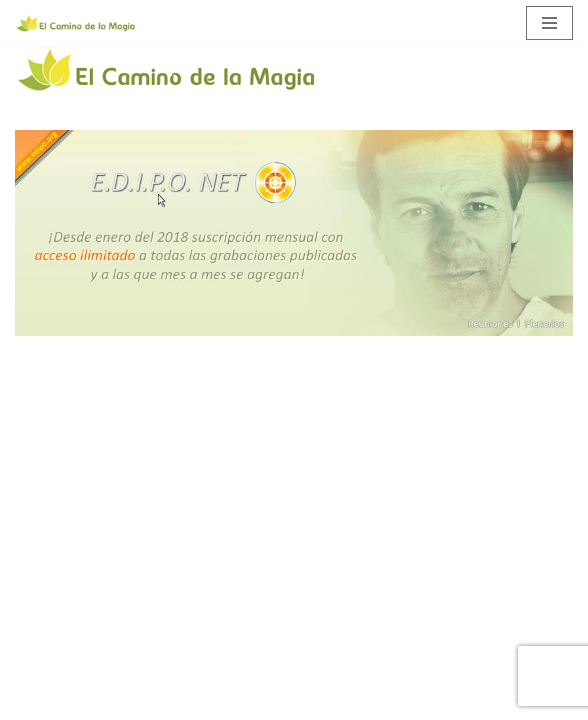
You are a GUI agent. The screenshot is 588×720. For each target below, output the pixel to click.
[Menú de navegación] (549, 23)
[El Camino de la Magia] (75, 23)
